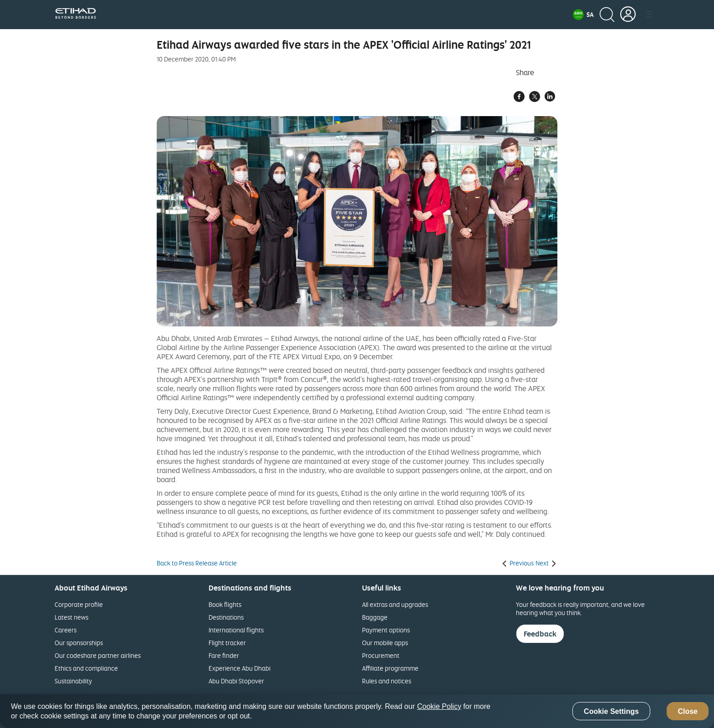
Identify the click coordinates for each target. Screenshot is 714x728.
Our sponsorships (79, 643)
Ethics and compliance (86, 668)
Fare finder (224, 655)
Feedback (540, 634)
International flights (236, 630)
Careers (66, 630)
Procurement (381, 655)
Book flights (225, 604)
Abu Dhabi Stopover (236, 681)
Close (688, 711)
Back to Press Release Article (197, 563)
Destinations (226, 617)
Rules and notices (387, 681)
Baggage (375, 617)
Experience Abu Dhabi (240, 668)
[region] (357, 711)
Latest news (71, 617)
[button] (583, 15)
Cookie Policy (439, 706)
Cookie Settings (611, 711)
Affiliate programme (390, 668)
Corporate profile (79, 604)
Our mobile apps (385, 643)
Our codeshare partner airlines (98, 655)
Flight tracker (227, 643)
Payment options (386, 630)
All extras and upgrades (395, 604)
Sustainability (73, 681)
